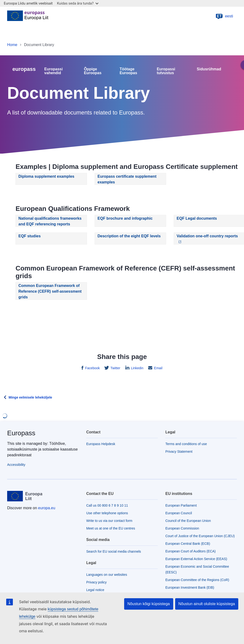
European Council (179, 513)
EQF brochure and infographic (125, 218)
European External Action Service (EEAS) (196, 559)
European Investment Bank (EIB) (190, 587)
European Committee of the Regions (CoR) (197, 580)
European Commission (182, 528)
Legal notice (95, 590)
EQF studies (29, 236)
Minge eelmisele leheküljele (30, 397)
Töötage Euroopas (128, 71)
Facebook (92, 368)
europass (24, 69)
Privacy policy (97, 582)
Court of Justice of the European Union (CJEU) (200, 536)
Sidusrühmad (209, 69)
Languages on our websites (107, 575)
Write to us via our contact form (109, 521)
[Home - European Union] (28, 16)
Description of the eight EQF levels (129, 236)
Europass (21, 433)
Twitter (115, 368)
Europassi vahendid (53, 71)
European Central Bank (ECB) (188, 544)
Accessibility (16, 465)
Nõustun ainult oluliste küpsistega (207, 604)
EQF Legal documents (197, 218)
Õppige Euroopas (93, 71)
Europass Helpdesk (101, 444)
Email (158, 368)
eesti (224, 16)
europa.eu (47, 508)
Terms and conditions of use (186, 444)
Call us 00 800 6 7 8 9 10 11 (107, 505)
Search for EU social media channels (114, 551)
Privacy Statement (179, 452)
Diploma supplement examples (46, 176)
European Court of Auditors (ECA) (191, 551)
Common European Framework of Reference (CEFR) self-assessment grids (50, 291)
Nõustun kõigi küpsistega (149, 604)
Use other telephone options (107, 513)
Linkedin (137, 368)
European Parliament (181, 505)
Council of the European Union (188, 521)
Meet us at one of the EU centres (111, 528)
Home (12, 45)
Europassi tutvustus (166, 71)
